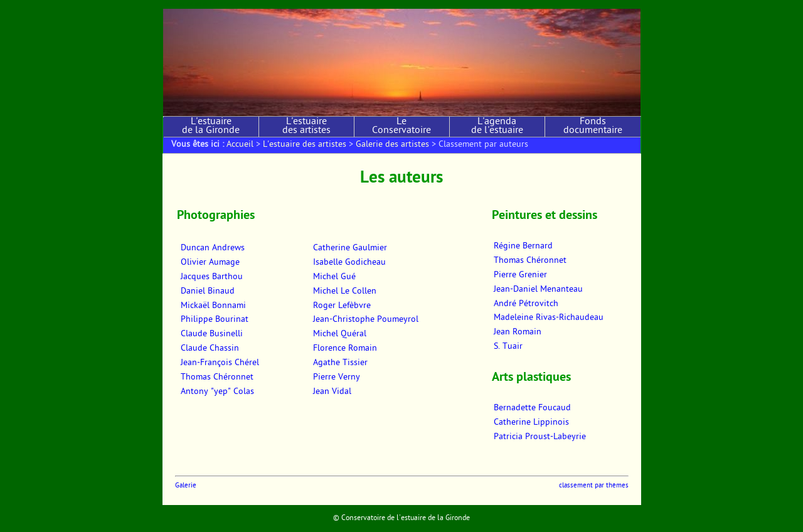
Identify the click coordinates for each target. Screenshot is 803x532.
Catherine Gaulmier (350, 248)
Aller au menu (231, 4)
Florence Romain (345, 349)
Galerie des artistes (392, 145)
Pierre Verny (337, 378)
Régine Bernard (523, 247)
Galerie (186, 486)
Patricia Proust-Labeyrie (540, 437)
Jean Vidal (332, 392)
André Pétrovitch (526, 304)
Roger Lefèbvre (342, 306)
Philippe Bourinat (215, 320)
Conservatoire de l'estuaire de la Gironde (406, 518)
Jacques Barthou (212, 277)
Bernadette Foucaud (532, 408)
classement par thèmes (594, 486)
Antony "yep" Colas (217, 392)
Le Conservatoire (401, 127)
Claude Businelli (212, 334)
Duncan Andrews (213, 248)
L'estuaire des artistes (306, 127)
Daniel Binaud (208, 292)
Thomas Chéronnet (217, 378)
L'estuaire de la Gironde (211, 127)
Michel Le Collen (345, 292)
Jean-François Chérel (220, 363)
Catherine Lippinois (531, 423)
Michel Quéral (340, 334)
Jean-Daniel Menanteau (538, 290)
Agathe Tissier (340, 363)
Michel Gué (334, 277)
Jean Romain (518, 332)
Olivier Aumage (210, 263)
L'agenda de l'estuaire (497, 127)
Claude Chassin (210, 349)
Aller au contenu (186, 4)
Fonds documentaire (593, 127)
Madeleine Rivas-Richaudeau (549, 318)
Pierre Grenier (520, 275)
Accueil (240, 145)
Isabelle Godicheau (349, 263)
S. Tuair (508, 347)
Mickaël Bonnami (213, 306)
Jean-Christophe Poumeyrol (366, 320)
